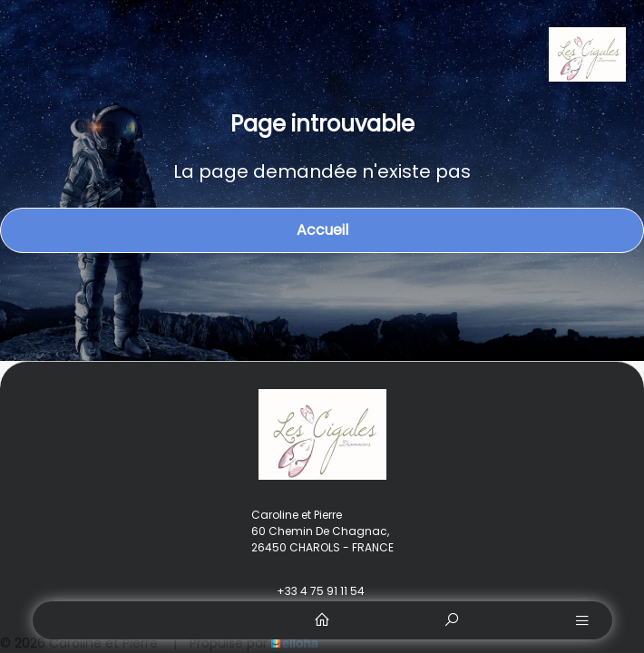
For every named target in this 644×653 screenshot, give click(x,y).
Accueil (322, 230)
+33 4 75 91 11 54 (310, 591)
